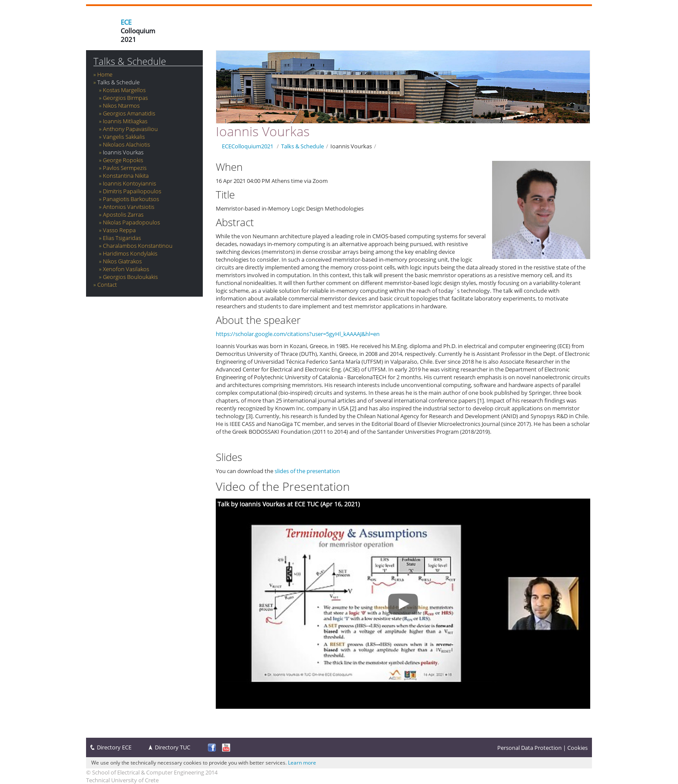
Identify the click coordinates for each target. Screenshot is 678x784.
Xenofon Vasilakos (126, 269)
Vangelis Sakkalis (124, 137)
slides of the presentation (307, 471)
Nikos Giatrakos (122, 261)
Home (105, 74)
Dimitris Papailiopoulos (132, 191)
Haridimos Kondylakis (130, 253)
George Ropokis (123, 160)
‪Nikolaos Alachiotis (126, 144)
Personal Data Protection (529, 748)
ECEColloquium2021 (248, 146)
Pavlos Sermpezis (125, 168)
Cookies (577, 748)
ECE (126, 22)
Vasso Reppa (119, 230)
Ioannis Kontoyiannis (130, 183)
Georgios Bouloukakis (130, 277)
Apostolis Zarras (123, 214)
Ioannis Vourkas (123, 152)
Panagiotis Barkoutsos (131, 199)
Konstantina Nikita (126, 176)
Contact (107, 285)
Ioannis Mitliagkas (125, 121)
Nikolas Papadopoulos (131, 222)
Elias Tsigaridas (122, 238)
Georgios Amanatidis (129, 113)
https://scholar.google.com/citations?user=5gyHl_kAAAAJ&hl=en (298, 334)
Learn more (302, 763)
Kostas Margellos (124, 90)
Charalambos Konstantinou (138, 246)
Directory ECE (114, 747)
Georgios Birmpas (125, 98)
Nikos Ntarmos (121, 106)
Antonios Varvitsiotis (129, 207)
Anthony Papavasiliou (130, 129)
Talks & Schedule (130, 61)
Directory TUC (173, 747)
